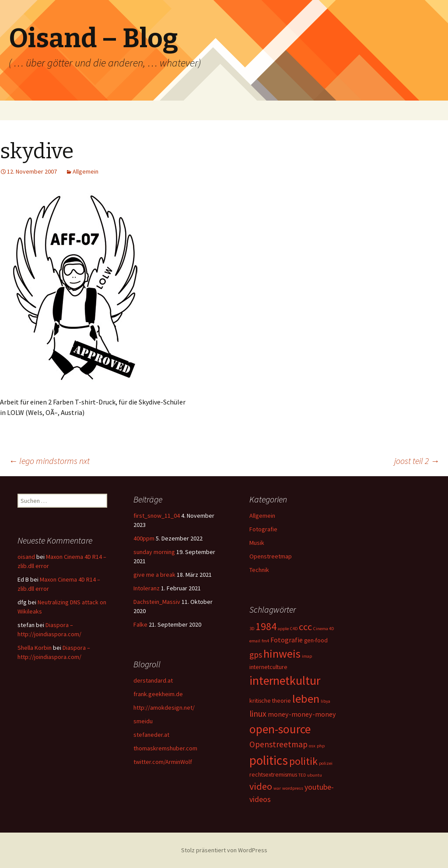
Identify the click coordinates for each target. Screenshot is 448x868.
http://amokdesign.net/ (164, 708)
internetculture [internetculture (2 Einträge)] (268, 667)
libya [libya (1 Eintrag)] (325, 701)
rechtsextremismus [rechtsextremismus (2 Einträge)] (273, 774)
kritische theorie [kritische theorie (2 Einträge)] (270, 701)
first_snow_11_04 (157, 516)
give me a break (154, 575)
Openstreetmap (271, 556)
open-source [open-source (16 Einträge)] (280, 729)
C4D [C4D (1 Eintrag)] (294, 629)
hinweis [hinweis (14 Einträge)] (282, 654)
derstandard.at (153, 680)
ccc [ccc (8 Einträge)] (305, 627)
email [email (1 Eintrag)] (255, 641)
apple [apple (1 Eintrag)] (283, 629)
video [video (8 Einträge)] (261, 786)
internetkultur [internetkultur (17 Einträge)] (285, 681)
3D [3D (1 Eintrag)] (252, 629)
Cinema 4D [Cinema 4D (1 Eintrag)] (324, 629)
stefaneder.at (151, 735)
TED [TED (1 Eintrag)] (302, 775)
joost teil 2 (417, 461)
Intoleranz (147, 588)
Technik (259, 570)
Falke (140, 624)
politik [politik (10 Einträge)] (303, 761)
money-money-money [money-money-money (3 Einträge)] (302, 714)
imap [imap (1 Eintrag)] (307, 656)
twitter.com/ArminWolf (163, 762)
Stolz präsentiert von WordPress (224, 850)
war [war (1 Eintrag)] (277, 788)
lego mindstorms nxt (49, 461)
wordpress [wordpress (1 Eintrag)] (293, 788)
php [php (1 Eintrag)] (321, 746)
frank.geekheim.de (158, 694)
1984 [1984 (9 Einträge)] (266, 626)
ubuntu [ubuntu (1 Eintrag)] (315, 775)
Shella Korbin (35, 648)
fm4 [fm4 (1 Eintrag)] (265, 641)
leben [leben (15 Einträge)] (306, 699)
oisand (26, 557)
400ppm (144, 538)
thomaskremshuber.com (165, 748)
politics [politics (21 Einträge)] (269, 760)
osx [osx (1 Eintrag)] (312, 746)
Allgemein (86, 171)
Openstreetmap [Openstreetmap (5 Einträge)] (278, 744)
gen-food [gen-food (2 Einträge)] (316, 640)
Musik (257, 543)
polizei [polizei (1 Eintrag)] (326, 763)
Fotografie (263, 529)
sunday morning (154, 552)
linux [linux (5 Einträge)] (258, 714)
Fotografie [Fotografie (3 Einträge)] (287, 640)
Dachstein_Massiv (157, 602)
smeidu (143, 721)
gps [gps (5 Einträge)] (256, 655)
